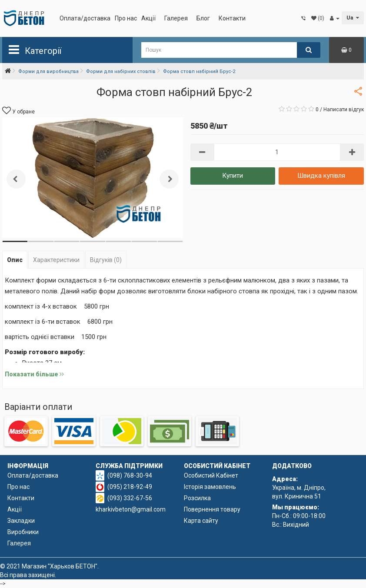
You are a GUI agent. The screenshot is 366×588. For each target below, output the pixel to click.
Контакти (232, 18)
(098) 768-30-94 (130, 475)
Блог (203, 18)
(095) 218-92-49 (130, 487)
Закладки (21, 521)
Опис (15, 260)
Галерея (176, 18)
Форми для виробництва (48, 71)
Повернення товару (212, 509)
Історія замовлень (210, 487)
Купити (233, 176)
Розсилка (197, 498)
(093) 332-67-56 (130, 498)
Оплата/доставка (85, 18)
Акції (148, 18)
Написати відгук (344, 110)
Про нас (126, 18)
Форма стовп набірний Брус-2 (199, 71)
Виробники (23, 532)
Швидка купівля (321, 176)
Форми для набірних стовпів (121, 71)
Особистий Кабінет (211, 475)
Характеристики (56, 260)
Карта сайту (201, 521)
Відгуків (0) (106, 260)
